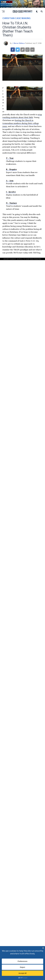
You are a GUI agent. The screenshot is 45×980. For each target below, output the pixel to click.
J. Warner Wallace (18, 43)
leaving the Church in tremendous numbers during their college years (21, 123)
